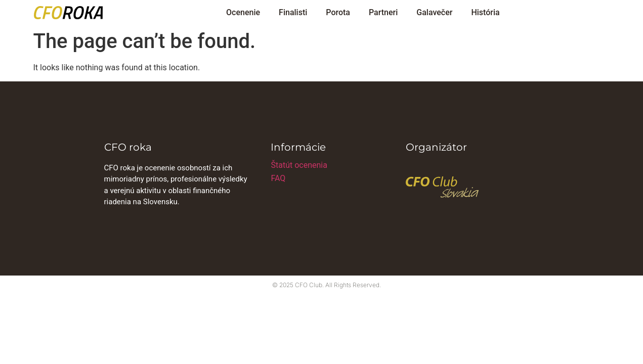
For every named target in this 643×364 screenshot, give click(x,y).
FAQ (278, 178)
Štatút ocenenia (299, 165)
